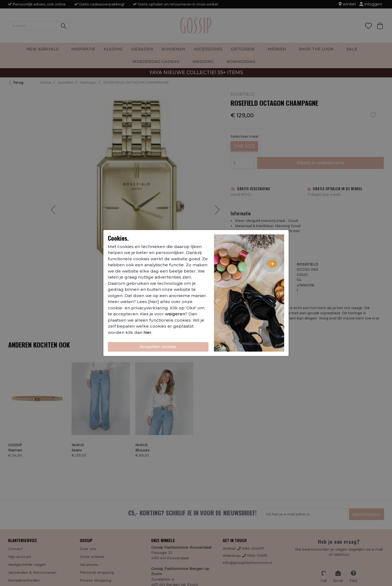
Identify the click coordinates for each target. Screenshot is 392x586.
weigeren (175, 314)
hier (148, 332)
